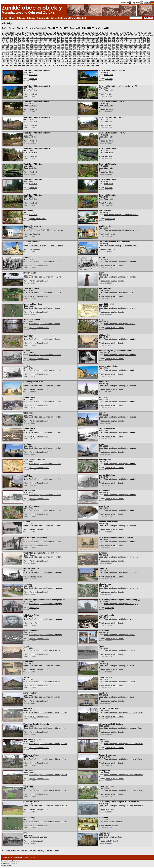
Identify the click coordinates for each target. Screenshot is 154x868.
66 (40, 35)
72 (56, 35)
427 (74, 56)
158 (63, 40)
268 (47, 47)
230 (47, 45)
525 (12, 63)
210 (117, 42)
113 (35, 38)
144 (8, 40)
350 (70, 52)
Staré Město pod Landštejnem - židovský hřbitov (48, 712)
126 (86, 38)
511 (106, 61)
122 (70, 38)
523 (4, 63)
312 (70, 49)
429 (82, 56)
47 (136, 33)
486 (8, 61)
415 (27, 56)
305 (43, 49)
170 (109, 40)
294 (149, 47)
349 (66, 52)
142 (149, 38)
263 (27, 47)
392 (86, 54)
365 (129, 52)
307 (51, 49)
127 (90, 38)
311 (66, 49)
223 (20, 45)
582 (86, 66)
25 (75, 33)
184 (16, 42)
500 (63, 61)
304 (39, 49)
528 (23, 63)
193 (51, 42)
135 (121, 38)
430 (86, 56)
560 (149, 63)
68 (45, 35)
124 (78, 38)
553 (121, 63)
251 (129, 45)
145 (12, 40)
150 (31, 40)
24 (72, 33)
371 (4, 54)
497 (51, 61)
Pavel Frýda (34, 608)
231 (51, 45)
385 (59, 54)
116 (47, 38)
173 (121, 40)
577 (66, 66)
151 (35, 40)
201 (82, 42)
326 (125, 49)
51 (148, 33)
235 (66, 45)
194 (55, 42)
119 (59, 38)
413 (20, 56)
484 (149, 59)
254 (141, 45)
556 (133, 63)
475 (113, 59)
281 (98, 47)
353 (82, 52)
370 (149, 52)
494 (39, 61)
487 (12, 61)
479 (129, 59)
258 (8, 47)
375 (20, 54)
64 (34, 35)
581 (82, 66)
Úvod (5, 18)
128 (94, 38)
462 (63, 59)
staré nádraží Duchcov (113, 821)
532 (39, 63)
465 (74, 59)
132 (109, 38)
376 (23, 54)
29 (86, 33)
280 (94, 47)
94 (118, 35)
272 (63, 47)
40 (117, 33)
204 (94, 42)
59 (20, 35)
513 (113, 61)
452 (23, 59)
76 (68, 35)
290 (133, 47)
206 (102, 42)
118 (55, 38)
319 (98, 49)
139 (137, 38)
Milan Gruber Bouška (38, 219)
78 (73, 35)
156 (55, 40)
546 (94, 63)
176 (133, 40)
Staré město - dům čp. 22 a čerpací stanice (121, 215)
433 (98, 56)
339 (27, 52)
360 (109, 52)
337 (20, 52)
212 (125, 42)
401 (121, 54)
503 (74, 61)
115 (43, 38)
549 (106, 63)
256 (149, 45)
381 (43, 54)
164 (86, 40)
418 (39, 56)
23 (69, 33)
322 (109, 49)
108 (16, 38)
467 (82, 59)
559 (145, 63)
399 (113, 54)
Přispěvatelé (43, 18)
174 (125, 40)
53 (3, 35)
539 (66, 63)
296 (8, 49)
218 (149, 42)
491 (27, 61)
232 (55, 45)
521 (145, 61)
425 (66, 56)
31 (92, 33)
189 (35, 42)
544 (86, 63)
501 (66, 61)
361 (113, 52)
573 (51, 66)
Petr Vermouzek (36, 576)
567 (27, 66)
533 (43, 63)
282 (102, 47)
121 (66, 38)
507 (90, 61)
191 (43, 42)
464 (70, 59)
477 (121, 59)
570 (39, 66)
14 (44, 33)
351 (74, 52)
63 (31, 35)
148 (23, 40)
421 (51, 56)
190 (39, 42)
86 (95, 35)
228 (39, 45)
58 (17, 35)
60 (23, 35)
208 (109, 42)
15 (47, 33)
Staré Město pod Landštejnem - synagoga (121, 557)
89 (104, 35)
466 (78, 59)
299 (20, 49)
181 (4, 42)
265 (35, 47)
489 (20, 61)
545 (90, 63)
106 (8, 38)
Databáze (31, 18)
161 (74, 40)
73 (59, 35)
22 (66, 33)
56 (12, 35)
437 (113, 56)
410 (8, 56)
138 (133, 38)
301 (27, 49)
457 (43, 59)
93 (115, 35)
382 (47, 54)
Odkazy (54, 18)
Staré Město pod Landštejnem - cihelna (120, 292)
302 (31, 49)
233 (59, 45)
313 (74, 49)
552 (117, 63)
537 (59, 63)
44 (128, 33)
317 (90, 49)
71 (54, 35)
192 (47, 42)
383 (51, 54)
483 (145, 59)
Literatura (64, 18)
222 (16, 45)
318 (94, 49)
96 (123, 35)
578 (70, 66)
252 (133, 45)
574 (55, 66)
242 (94, 45)
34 (100, 33)
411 (12, 56)
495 (43, 61)
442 (133, 56)
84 (90, 35)
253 (137, 45)
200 (78, 42)
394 (94, 54)
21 (64, 33)
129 (98, 38)
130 (102, 38)
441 (129, 56)
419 (43, 56)
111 (27, 38)
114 (39, 38)
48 (139, 33)
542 (78, 63)
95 (121, 35)
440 (125, 56)
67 (42, 35)
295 (4, 49)
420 (47, 56)
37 (108, 33)
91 (110, 35)
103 (147, 35)
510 (102, 61)
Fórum (73, 18)
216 (141, 42)
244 (102, 45)
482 (141, 59)
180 (149, 40)
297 (12, 49)
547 (98, 63)
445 (145, 56)
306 (47, 49)
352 (78, 52)
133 (113, 38)
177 (137, 40)
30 (89, 33)
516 (125, 61)
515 (121, 61)
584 (94, 66)
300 (23, 49)
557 (137, 63)
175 (129, 40)
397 (106, 54)
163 (82, 40)
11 (36, 33)
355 (90, 52)
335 (12, 52)
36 (106, 33)
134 (117, 38)
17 (52, 33)
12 (38, 33)
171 (113, 40)
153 (43, 40)
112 (31, 38)
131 (106, 38)
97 (126, 35)
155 (51, 40)
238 (78, 45)
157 (59, 40)
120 (63, 38)
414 (23, 56)
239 (82, 45)
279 (90, 47)
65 (37, 35)
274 (70, 47)
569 (35, 66)
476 (117, 59)
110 (23, 38)
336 (16, 52)
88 (101, 35)
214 (133, 42)
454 (31, 59)
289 (129, 47)
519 (137, 61)
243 (98, 45)
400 (117, 54)
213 (129, 42)
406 (141, 54)
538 (63, 63)
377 (27, 54)
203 (90, 42)
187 (27, 42)
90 (107, 35)
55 (9, 35)
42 (122, 33)
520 (141, 61)
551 (113, 63)
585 (98, 66)
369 (145, 52)
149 (27, 40)
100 (135, 35)
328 (133, 49)
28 (83, 33)
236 (70, 45)
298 (16, 49)
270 (55, 47)
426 (70, 56)
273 (66, 47)
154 (47, 40)
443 (137, 56)
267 (43, 47)
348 (63, 52)
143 (4, 40)
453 (27, 59)
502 (70, 61)
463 (66, 59)
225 (27, 45)
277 (82, 47)
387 (66, 54)
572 (47, 66)
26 (78, 33)
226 (31, 45)
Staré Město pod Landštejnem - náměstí (120, 339)
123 (74, 38)
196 (63, 42)
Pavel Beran (30, 857)
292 (141, 47)
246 (109, 45)
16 (50, 33)
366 (133, 52)
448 (8, 59)
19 (58, 33)
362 (117, 52)
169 (106, 40)
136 (125, 38)
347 (59, 52)
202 (86, 42)
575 (59, 66)
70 (51, 35)
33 (97, 33)
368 (141, 52)
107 (12, 38)
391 (82, 54)
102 (143, 35)
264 (31, 47)
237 (74, 45)
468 (86, 59)
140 (141, 38)
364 (125, 52)
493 (35, 61)
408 (149, 54)
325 (121, 49)
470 (94, 59)
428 (78, 56)
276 (78, 47)
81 (82, 35)
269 (51, 47)
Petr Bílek (33, 79)
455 (35, 59)
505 (82, 61)
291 (137, 47)
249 (121, 45)
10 (33, 33)
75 (65, 35)
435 (106, 56)
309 (59, 49)
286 (117, 47)
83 (87, 35)
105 (4, 38)
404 (133, 54)
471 (98, 59)
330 (141, 49)
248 (117, 45)
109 (20, 38)
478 (125, 59)
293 (145, 47)
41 (120, 33)
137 (129, 38)
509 (98, 61)
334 (8, 52)
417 (35, 56)
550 (109, 63)
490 (23, 61)
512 (109, 61)
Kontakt (82, 18)
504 (78, 61)
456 (39, 59)
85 (93, 35)
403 (129, 54)
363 (121, 52)
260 (16, 47)
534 (47, 63)
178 (141, 40)
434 (102, 56)
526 (16, 63)
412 (16, 56)
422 (55, 56)
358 (102, 52)
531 (35, 63)
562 (8, 66)
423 (59, 56)
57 (14, 35)
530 (31, 63)
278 (86, 47)
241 (90, 45)
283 (106, 47)
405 (137, 54)
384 (55, 54)
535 (51, 63)
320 (102, 49)
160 (70, 40)
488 (16, 61)
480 (133, 59)
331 (145, 49)
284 (109, 47)
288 (125, 47)
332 (149, 49)
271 (59, 47)
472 (102, 59)
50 (145, 33)
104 (151, 35)
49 (142, 33)
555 (129, 63)
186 (23, 42)
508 (94, 61)
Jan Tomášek (110, 219)
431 (90, 56)
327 (129, 49)
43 (125, 33)
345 (51, 52)
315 (82, 49)
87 (98, 35)
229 (43, 45)
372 (8, 54)
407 (145, 54)
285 (113, 47)
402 (125, 54)
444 (141, 56)
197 (66, 42)
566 (23, 66)
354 (86, 52)
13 (41, 33)
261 (20, 47)
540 (70, 63)
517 (129, 61)
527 (20, 63)
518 (133, 61)
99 (132, 35)
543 (82, 63)
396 (102, 54)
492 (31, 61)
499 (59, 61)
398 (109, 54)
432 (94, 56)
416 (31, 56)
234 (63, 45)
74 (62, 35)
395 (98, 54)
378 (31, 54)
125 (82, 38)
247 (113, 45)
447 (4, 59)
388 (70, 54)
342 (39, 52)
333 (4, 52)
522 (149, 61)
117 (51, 38)
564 (16, 66)
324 (117, 49)
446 (149, 56)
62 (28, 35)
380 (39, 54)
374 (16, 54)
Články (22, 18)
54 (6, 35)
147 (20, 40)
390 (78, 54)
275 (74, 47)
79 (76, 35)
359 (106, 52)
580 (78, 66)
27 (80, 33)
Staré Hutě (33, 75)
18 (55, 33)
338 (23, 52)
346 (55, 52)
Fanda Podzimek (112, 825)
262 (23, 47)
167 (98, 40)
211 (121, 42)
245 (106, 45)
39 (114, 33)
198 (70, 42)
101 (139, 35)
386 (63, 54)
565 (20, 66)
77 (70, 35)
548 (102, 63)
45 (131, 33)
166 (94, 40)
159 (66, 40)
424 (63, 56)
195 (59, 42)
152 (39, 40)
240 (86, 45)
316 (86, 49)
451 (20, 59)
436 (109, 56)
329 (137, 49)
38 (111, 33)
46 (133, 33)
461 (59, 59)
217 (145, 42)
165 (90, 40)
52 (150, 33)
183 (12, 42)
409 (4, 56)
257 (4, 47)
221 (12, 45)
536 (55, 63)
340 (31, 52)
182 (8, 42)
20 (61, 33)
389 (74, 54)
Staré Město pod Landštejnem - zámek (119, 635)
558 (141, 63)
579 (74, 66)
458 (47, 59)
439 (121, 56)
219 (4, 45)
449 (12, 59)
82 (84, 35)
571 (43, 66)
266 (39, 47)
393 (90, 54)
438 (117, 56)
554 (125, 63)
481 (137, 59)
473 (106, 59)
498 (55, 61)
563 (12, 66)
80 (79, 35)
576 (63, 66)
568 (31, 66)
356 (94, 52)
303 (35, 49)
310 (63, 49)
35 (103, 33)
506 (86, 61)
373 (12, 54)
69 (48, 35)
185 (20, 42)
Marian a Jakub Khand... (39, 265)
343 (43, 52)
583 (90, 66)
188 (31, 42)
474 (109, 59)
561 (4, 66)
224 (23, 45)
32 (94, 33)
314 (78, 49)
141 (145, 38)
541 (74, 63)
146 (16, 40)
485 (4, 61)
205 (98, 42)
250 (125, 45)
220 (8, 45)
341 (35, 52)
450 (16, 59)
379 (35, 54)
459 (51, 59)
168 (102, 40)
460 (55, 59)
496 (47, 61)
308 (55, 49)
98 (129, 35)
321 (106, 49)
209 (113, 42)
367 (137, 52)
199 (74, 42)
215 (137, 42)
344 (47, 52)
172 (117, 40)
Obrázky (13, 18)
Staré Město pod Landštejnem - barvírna (45, 261)
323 (113, 49)
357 (98, 52)
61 (26, 35)
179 (145, 40)
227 (35, 45)
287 (121, 47)
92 (112, 35)
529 (27, 63)
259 (12, 47)
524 (8, 63)
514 (117, 61)
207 (106, 42)
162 (78, 40)
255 (145, 45)
